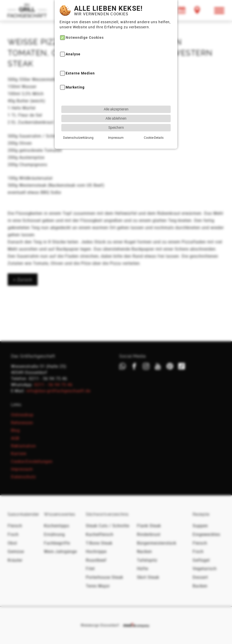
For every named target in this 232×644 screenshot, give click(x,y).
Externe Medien (80, 61)
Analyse (73, 42)
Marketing (75, 75)
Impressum (116, 125)
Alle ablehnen (116, 106)
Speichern (116, 115)
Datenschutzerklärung (78, 125)
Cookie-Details (154, 125)
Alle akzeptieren (116, 97)
